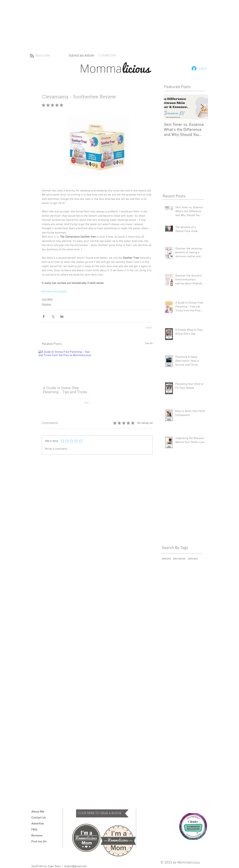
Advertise (38, 823)
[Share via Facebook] (44, 316)
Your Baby (47, 299)
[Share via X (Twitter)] (53, 316)
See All (149, 343)
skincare (193, 559)
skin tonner (179, 559)
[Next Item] (202, 107)
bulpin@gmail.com (76, 866)
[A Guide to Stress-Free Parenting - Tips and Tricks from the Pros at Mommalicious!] (66, 366)
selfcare (166, 559)
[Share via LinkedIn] (62, 316)
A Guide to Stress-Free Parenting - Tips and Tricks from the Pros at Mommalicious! (65, 390)
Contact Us (39, 817)
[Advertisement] (112, 26)
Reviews (46, 304)
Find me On (39, 841)
